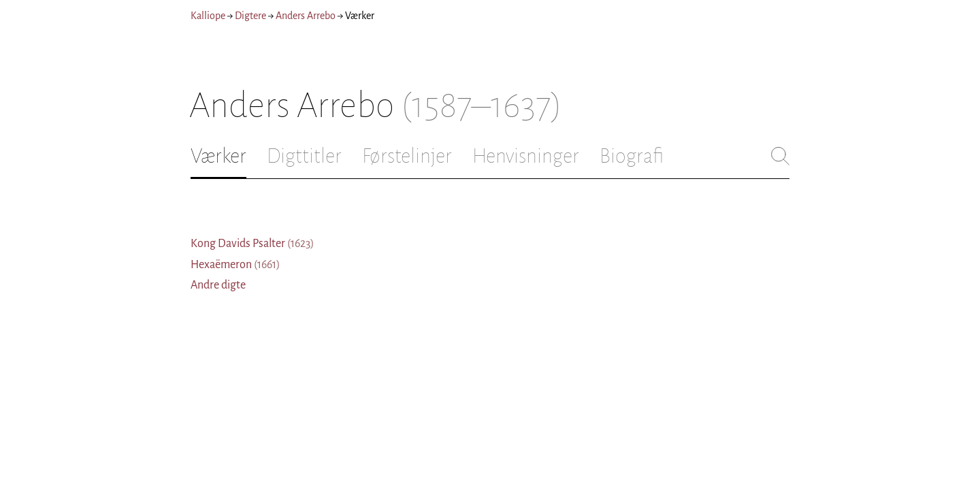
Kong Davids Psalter (252, 244)
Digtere (250, 16)
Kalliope (208, 16)
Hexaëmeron (235, 265)
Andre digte (218, 285)
